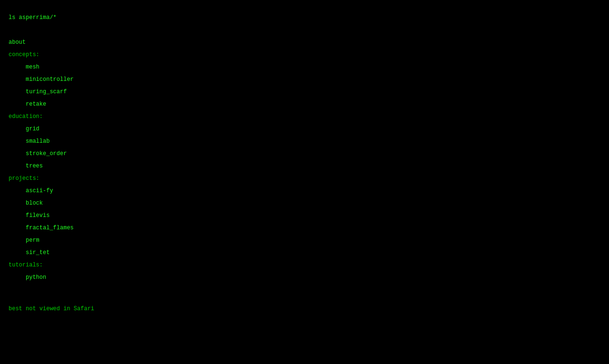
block (34, 225)
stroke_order (46, 170)
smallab (38, 156)
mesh (33, 74)
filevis (38, 239)
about (17, 46)
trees (34, 184)
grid (33, 143)
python (36, 308)
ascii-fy (39, 212)
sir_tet (38, 280)
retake (36, 115)
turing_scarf (46, 101)
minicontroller (50, 87)
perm (33, 267)
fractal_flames (50, 253)
